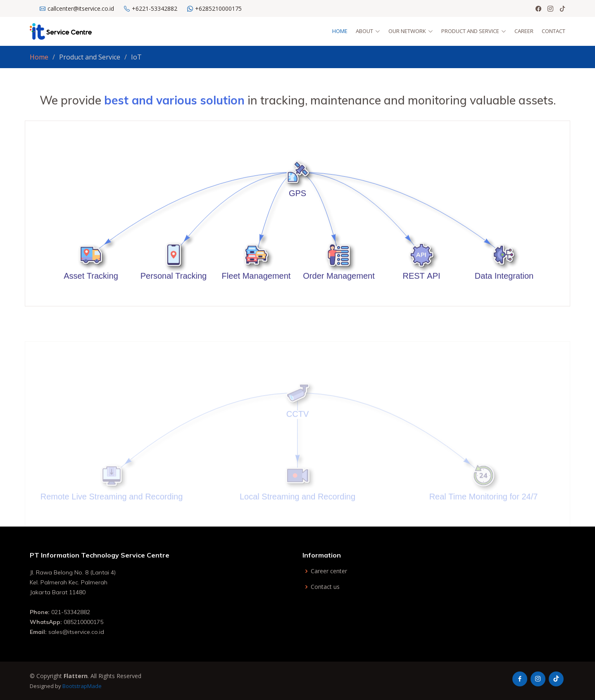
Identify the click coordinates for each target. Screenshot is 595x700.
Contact (553, 31)
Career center (329, 571)
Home (340, 31)
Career (524, 31)
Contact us (325, 587)
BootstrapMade (82, 686)
